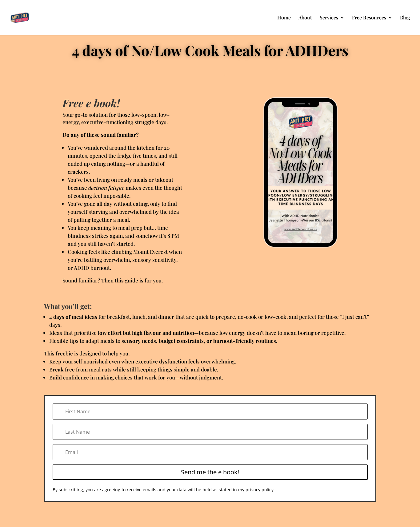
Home (284, 18)
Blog (405, 18)
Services (329, 18)
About (305, 18)
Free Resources (369, 18)
